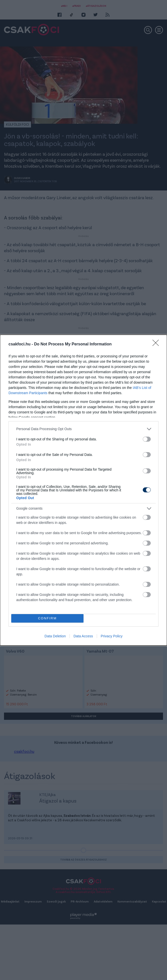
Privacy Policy (112, 636)
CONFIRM (47, 618)
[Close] (157, 344)
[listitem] (83, 429)
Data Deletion (55, 636)
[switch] (147, 439)
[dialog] (83, 490)
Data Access (83, 636)
